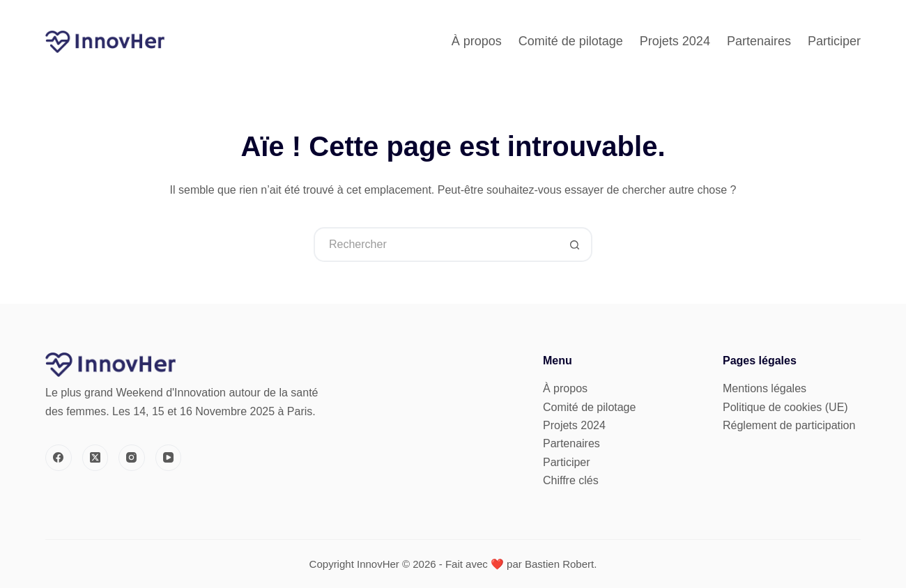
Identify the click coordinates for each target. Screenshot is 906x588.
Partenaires (759, 41)
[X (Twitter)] (95, 458)
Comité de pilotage (571, 41)
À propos (477, 41)
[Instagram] (132, 458)
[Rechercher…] (436, 245)
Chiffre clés (571, 480)
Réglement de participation (789, 425)
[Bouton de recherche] (575, 245)
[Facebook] (59, 458)
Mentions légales (765, 388)
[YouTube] (169, 458)
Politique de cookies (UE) (785, 407)
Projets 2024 (675, 41)
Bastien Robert (559, 564)
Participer (834, 41)
